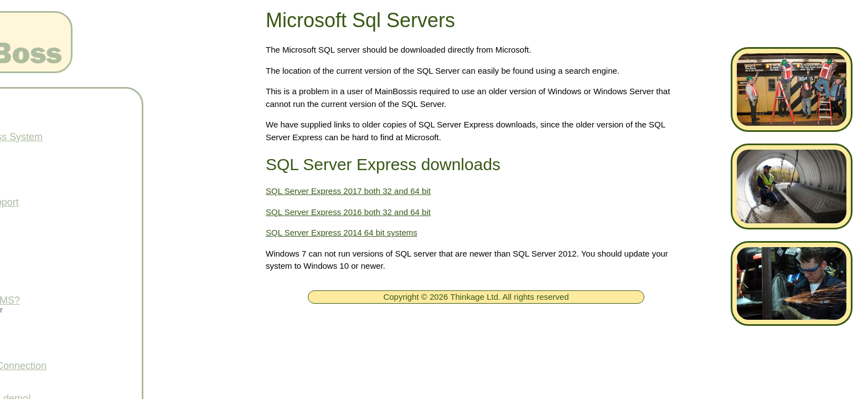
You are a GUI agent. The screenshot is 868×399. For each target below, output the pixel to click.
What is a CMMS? (78, 300)
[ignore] (24, 105)
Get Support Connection (91, 366)
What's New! (65, 268)
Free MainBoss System (89, 137)
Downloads (62, 235)
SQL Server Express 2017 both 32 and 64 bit (348, 191)
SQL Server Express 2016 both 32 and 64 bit (348, 212)
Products (57, 170)
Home (51, 104)
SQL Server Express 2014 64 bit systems (342, 232)
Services (57, 333)
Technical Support (77, 202)
